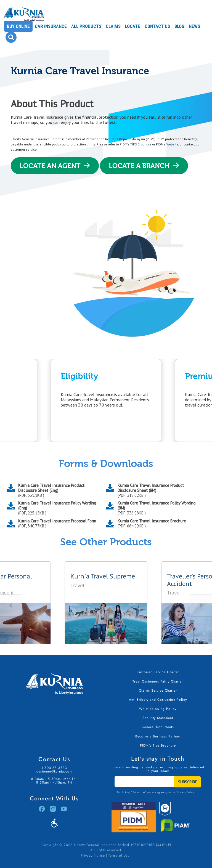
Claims (113, 26)
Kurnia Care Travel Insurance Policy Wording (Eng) (58, 508)
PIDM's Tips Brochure (158, 745)
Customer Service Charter (158, 672)
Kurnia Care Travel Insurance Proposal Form (57, 524)
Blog (179, 26)
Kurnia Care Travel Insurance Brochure (152, 524)
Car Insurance (51, 26)
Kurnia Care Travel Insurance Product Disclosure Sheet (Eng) (58, 490)
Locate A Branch (139, 166)
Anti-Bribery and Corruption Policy (158, 700)
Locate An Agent (50, 166)
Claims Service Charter (158, 691)
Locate (133, 26)
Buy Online (18, 26)
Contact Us (157, 26)
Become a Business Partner (158, 736)
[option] (106, 400)
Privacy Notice (93, 856)
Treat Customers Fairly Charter (158, 681)
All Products (86, 26)
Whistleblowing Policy (158, 709)
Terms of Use (119, 856)
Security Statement (158, 718)
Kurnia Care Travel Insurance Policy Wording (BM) (157, 508)
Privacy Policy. (186, 792)
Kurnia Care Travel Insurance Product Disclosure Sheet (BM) (157, 490)
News (194, 26)
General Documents (158, 727)
